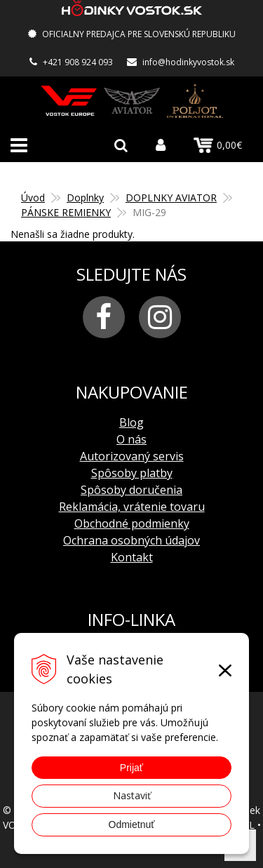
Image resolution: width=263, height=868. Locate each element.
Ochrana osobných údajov (131, 540)
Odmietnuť (132, 824)
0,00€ (218, 145)
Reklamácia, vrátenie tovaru (132, 507)
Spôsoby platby (132, 473)
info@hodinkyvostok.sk (188, 62)
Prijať (131, 768)
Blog (131, 422)
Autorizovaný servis (132, 456)
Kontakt (132, 557)
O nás (131, 439)
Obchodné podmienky (132, 523)
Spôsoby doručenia (131, 490)
